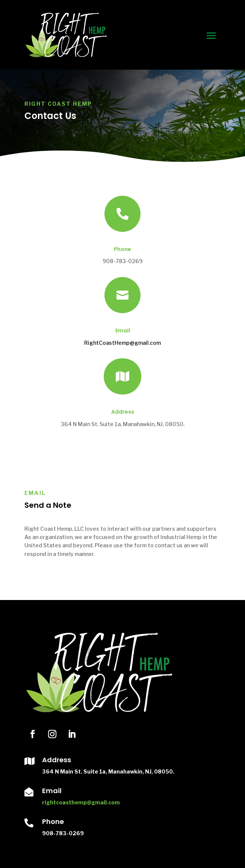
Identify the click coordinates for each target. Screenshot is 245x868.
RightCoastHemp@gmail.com (122, 343)
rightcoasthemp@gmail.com (81, 802)
